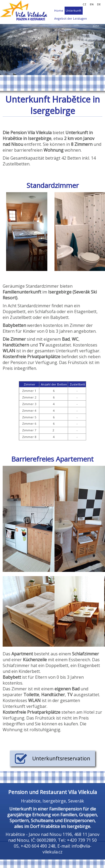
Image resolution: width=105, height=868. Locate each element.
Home (59, 10)
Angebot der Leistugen (71, 18)
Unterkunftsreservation (52, 759)
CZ (85, 4)
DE (99, 4)
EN (92, 4)
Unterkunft (73, 10)
